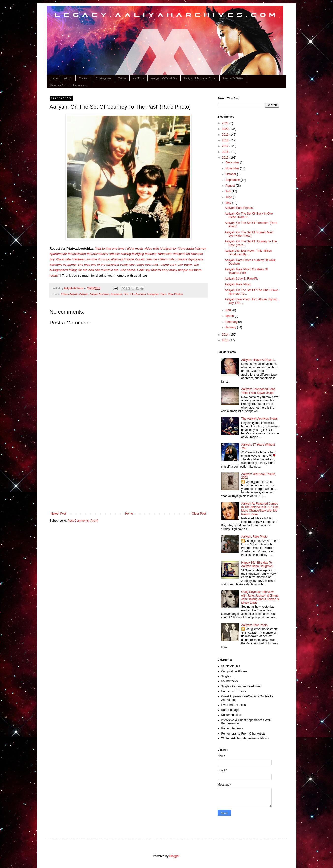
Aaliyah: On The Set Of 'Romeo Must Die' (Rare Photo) (249, 234)
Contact (84, 78)
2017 (226, 146)
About (68, 78)
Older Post (199, 514)
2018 (226, 140)
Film (126, 294)
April (229, 310)
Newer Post (59, 514)
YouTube (139, 78)
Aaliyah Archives (99, 294)
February (232, 322)
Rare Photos (175, 294)
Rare (163, 294)
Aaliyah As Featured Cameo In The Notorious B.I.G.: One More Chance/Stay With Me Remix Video (260, 509)
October (231, 174)
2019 (226, 135)
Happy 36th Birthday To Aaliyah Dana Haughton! (257, 564)
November (233, 168)
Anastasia (116, 294)
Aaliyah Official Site (164, 78)
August (230, 186)
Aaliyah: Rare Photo (238, 284)
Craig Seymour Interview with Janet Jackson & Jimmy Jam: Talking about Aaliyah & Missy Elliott (260, 597)
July (229, 191)
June (229, 197)
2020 (226, 129)
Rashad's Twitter (233, 78)
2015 (226, 158)
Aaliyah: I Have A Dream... (258, 360)
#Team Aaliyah (69, 294)
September (233, 180)
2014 (226, 335)
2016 (226, 152)
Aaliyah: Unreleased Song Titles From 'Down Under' (258, 391)
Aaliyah (84, 294)
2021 (226, 123)
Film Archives (138, 294)
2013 (226, 340)
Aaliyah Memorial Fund (200, 78)
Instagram (104, 78)
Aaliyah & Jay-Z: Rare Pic (242, 279)
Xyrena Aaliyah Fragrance (69, 85)
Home (54, 78)
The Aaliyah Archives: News (259, 419)
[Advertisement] (128, 471)
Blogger (174, 856)
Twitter (122, 78)
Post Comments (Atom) (83, 521)
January (231, 327)
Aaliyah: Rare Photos (239, 208)
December (233, 162)
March (230, 316)
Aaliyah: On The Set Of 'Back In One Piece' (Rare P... (249, 215)
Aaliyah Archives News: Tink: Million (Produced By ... (248, 252)
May (229, 203)
